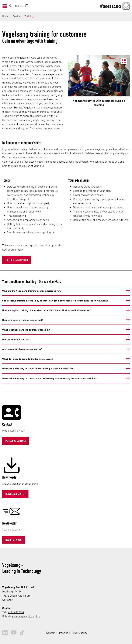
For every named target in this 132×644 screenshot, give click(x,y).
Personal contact (16, 441)
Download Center (15, 494)
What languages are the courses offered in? (26, 330)
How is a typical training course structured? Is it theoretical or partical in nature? (46, 310)
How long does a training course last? (23, 320)
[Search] (11, 6)
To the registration (17, 260)
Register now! (13, 540)
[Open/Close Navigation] (6, 6)
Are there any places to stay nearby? (22, 349)
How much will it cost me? (16, 339)
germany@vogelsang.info (26, 616)
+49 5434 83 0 (16, 612)
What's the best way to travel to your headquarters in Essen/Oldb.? (39, 368)
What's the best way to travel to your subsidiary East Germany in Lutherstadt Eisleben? (50, 378)
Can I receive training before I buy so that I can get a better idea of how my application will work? (55, 301)
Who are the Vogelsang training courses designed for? (32, 291)
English (21, 6)
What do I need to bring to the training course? (28, 359)
